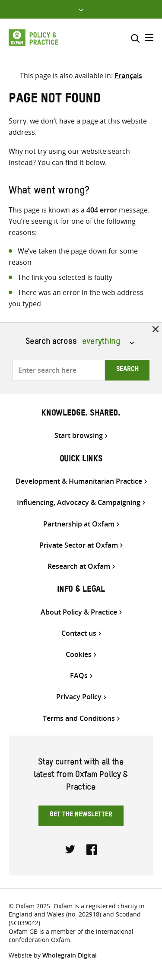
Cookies (79, 655)
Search (127, 370)
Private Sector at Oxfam (79, 545)
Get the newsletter (81, 815)
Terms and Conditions (79, 718)
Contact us (79, 633)
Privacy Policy (79, 697)
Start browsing (79, 436)
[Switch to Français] (128, 76)
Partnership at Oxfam (79, 524)
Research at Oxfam (79, 566)
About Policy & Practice (79, 612)
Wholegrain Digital (70, 955)
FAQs (79, 676)
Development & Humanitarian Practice (79, 481)
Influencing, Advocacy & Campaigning (79, 503)
